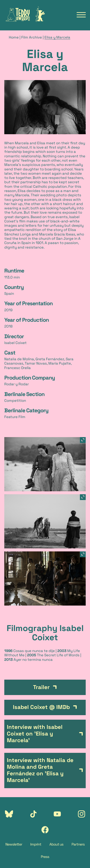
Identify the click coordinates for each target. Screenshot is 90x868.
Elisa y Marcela (57, 37)
